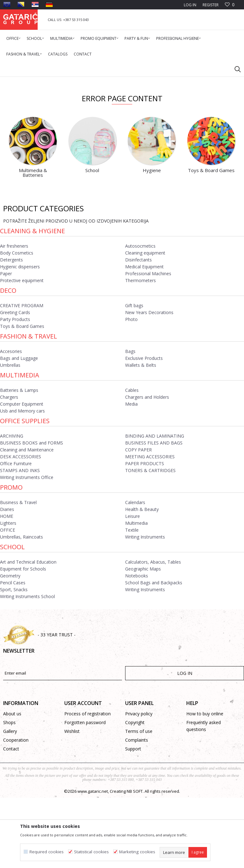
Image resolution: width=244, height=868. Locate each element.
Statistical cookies (91, 852)
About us (12, 790)
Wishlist (72, 808)
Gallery (10, 808)
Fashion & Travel (29, 413)
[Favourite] (230, 5)
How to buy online (205, 790)
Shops (9, 799)
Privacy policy (139, 790)
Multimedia (20, 452)
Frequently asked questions (204, 803)
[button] (235, 69)
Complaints (137, 817)
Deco (8, 367)
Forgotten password (85, 799)
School (12, 624)
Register (211, 5)
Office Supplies (25, 498)
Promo (11, 564)
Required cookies (47, 852)
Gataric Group (16, 81)
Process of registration (88, 790)
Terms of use (139, 808)
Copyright (135, 799)
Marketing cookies (137, 852)
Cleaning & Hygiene (32, 308)
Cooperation (16, 817)
